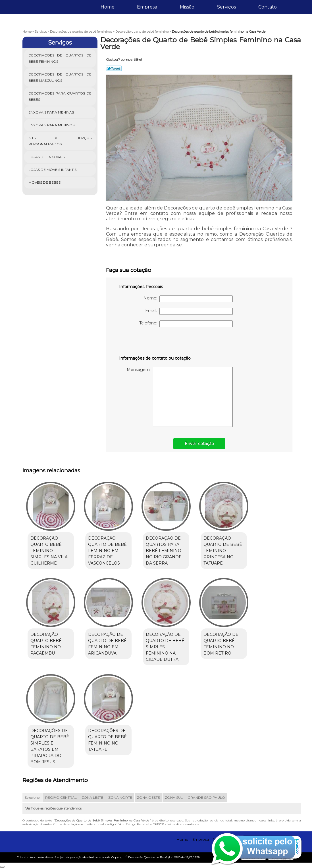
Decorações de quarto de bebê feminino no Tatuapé (107, 740)
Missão (187, 7)
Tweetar (114, 68)
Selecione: (33, 797)
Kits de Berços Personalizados (60, 141)
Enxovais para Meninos (52, 125)
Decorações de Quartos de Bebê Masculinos (60, 77)
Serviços (226, 7)
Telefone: (186, 324)
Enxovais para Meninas (52, 112)
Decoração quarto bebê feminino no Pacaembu (46, 644)
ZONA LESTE (92, 797)
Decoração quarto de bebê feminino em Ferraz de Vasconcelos (107, 551)
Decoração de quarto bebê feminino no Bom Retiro (221, 644)
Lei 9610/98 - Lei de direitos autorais (173, 824)
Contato (268, 7)
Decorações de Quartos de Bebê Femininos (60, 58)
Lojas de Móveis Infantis (53, 170)
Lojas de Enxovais (47, 157)
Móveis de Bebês (45, 182)
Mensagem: (180, 397)
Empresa (147, 7)
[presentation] (155, 344)
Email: (189, 311)
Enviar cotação (199, 444)
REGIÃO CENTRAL (61, 797)
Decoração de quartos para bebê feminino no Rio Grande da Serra (164, 551)
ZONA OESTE (148, 797)
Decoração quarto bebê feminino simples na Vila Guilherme (49, 551)
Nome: (188, 299)
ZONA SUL (174, 797)
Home (108, 7)
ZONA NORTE (120, 797)
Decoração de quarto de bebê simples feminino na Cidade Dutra (165, 647)
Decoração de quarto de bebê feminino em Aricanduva (107, 644)
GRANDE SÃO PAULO (206, 797)
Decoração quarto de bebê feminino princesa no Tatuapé (223, 551)
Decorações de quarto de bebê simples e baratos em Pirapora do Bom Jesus (50, 746)
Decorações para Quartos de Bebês (60, 96)
